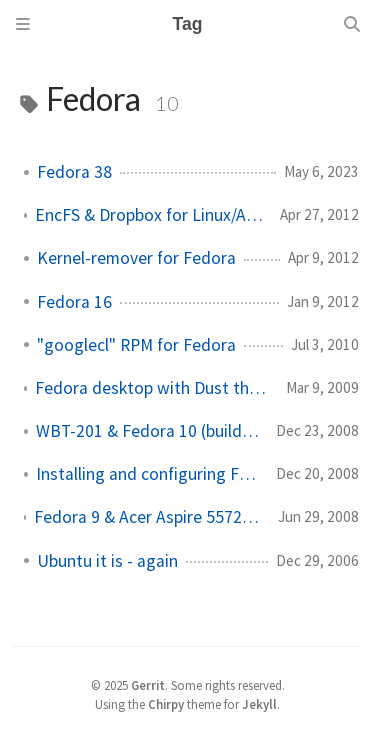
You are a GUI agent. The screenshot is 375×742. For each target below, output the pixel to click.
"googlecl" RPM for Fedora (136, 345)
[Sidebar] (23, 24)
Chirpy (166, 704)
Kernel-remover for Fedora (136, 258)
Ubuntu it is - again (107, 561)
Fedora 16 (74, 302)
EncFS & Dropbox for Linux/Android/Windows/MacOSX (149, 215)
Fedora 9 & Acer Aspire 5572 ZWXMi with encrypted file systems (148, 517)
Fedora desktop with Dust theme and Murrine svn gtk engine (152, 388)
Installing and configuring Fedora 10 (148, 474)
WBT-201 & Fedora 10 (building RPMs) (148, 431)
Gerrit (148, 685)
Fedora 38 (74, 172)
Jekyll (259, 704)
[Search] (352, 24)
